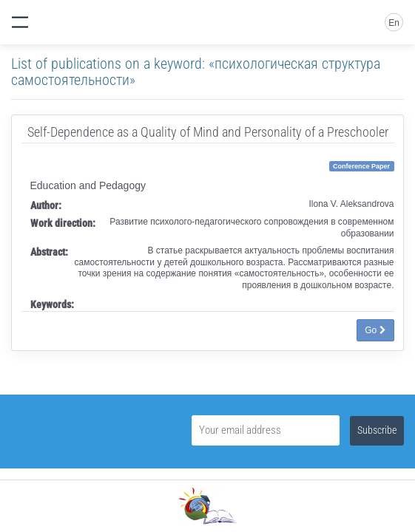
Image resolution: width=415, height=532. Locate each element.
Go (375, 330)
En (394, 23)
